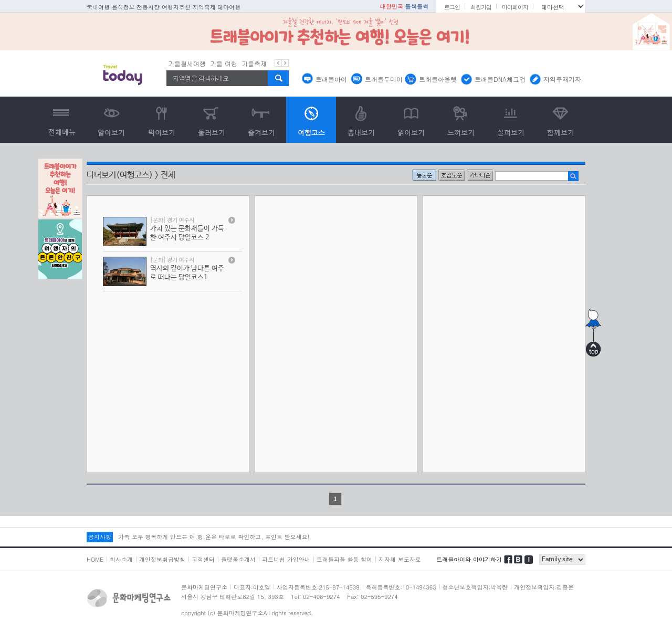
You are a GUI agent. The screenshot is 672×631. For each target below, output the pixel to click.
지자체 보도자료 (400, 559)
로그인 (452, 7)
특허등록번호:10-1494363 (401, 587)
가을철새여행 (187, 63)
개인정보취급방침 (162, 559)
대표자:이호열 (252, 587)
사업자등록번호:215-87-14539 (318, 587)
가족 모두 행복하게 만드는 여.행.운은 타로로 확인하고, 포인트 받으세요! (214, 537)
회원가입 (481, 7)
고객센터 (203, 559)
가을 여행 (224, 63)
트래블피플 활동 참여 (344, 559)
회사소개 (121, 559)
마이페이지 (515, 7)
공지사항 (100, 537)
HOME (95, 559)
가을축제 (254, 63)
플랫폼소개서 (238, 559)
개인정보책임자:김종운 (544, 587)
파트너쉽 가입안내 (286, 559)
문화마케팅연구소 (204, 587)
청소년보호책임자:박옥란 (475, 587)
